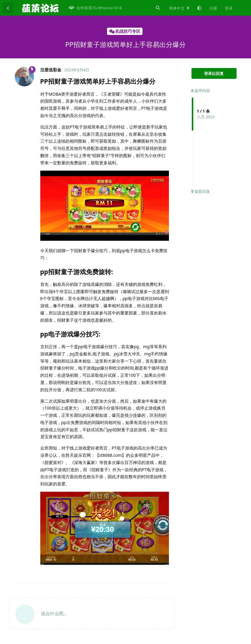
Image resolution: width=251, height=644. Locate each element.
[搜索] (157, 8)
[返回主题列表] (8, 8)
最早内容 (201, 91)
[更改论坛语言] (179, 8)
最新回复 (201, 191)
